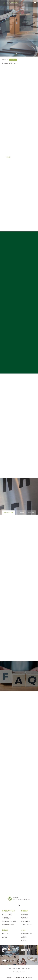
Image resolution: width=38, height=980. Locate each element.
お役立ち (24, 941)
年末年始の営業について (10, 63)
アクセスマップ (26, 925)
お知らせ (13, 60)
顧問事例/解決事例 (8, 925)
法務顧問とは (6, 918)
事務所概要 (25, 914)
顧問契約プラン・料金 (9, 921)
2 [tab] (19, 54)
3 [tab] (22, 54)
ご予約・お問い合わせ (14, 968)
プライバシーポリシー (19, 972)
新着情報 (5, 930)
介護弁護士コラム (27, 934)
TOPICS (5, 937)
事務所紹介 (25, 911)
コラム (23, 930)
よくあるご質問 (26, 968)
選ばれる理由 (25, 921)
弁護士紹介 (25, 918)
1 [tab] (17, 54)
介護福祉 (24, 937)
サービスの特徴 (7, 914)
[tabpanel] (19, 28)
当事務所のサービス (8, 911)
